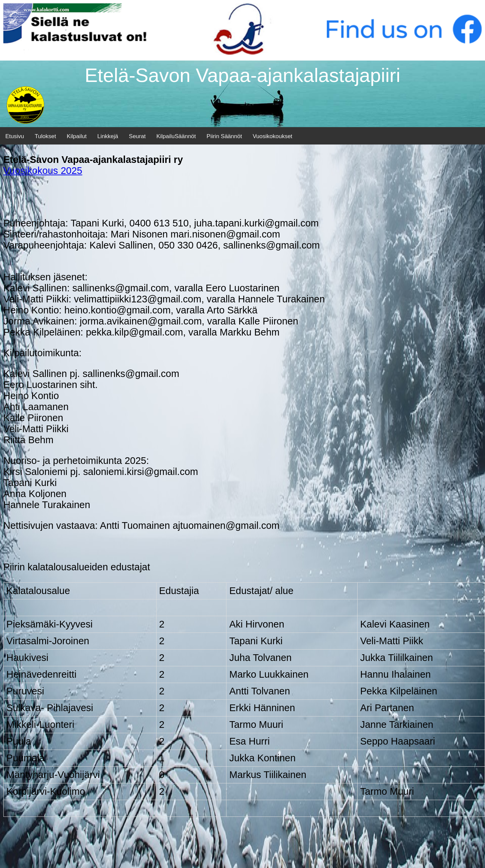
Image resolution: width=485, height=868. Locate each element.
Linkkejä (108, 136)
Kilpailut (77, 136)
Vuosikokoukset (272, 136)
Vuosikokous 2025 (43, 171)
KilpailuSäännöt (176, 136)
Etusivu (15, 136)
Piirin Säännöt (224, 136)
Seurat (137, 136)
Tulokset (45, 136)
